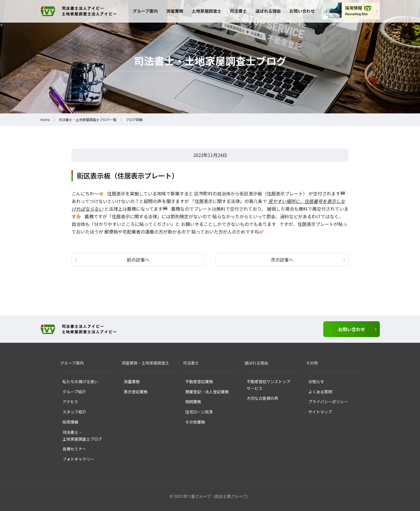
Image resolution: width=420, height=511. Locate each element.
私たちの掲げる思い (80, 381)
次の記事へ (282, 260)
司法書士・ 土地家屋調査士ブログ (82, 435)
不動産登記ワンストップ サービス (268, 385)
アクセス (70, 402)
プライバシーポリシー (328, 402)
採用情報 (70, 422)
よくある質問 (320, 392)
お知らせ (316, 381)
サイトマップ (320, 412)
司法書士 (238, 11)
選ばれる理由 (268, 11)
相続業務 (193, 402)
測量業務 (175, 11)
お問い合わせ (302, 11)
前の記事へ (138, 260)
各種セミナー (74, 449)
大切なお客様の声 (262, 398)
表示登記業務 (136, 392)
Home (45, 119)
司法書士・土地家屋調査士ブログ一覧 (88, 119)
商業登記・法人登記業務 (207, 392)
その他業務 (195, 422)
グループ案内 (145, 11)
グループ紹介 (74, 392)
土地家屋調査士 (207, 11)
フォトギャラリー (78, 459)
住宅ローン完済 (199, 412)
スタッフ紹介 (74, 412)
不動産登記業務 (199, 381)
